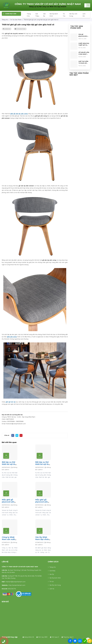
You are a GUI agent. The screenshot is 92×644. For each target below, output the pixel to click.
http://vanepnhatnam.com (17, 585)
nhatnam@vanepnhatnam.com (15, 582)
